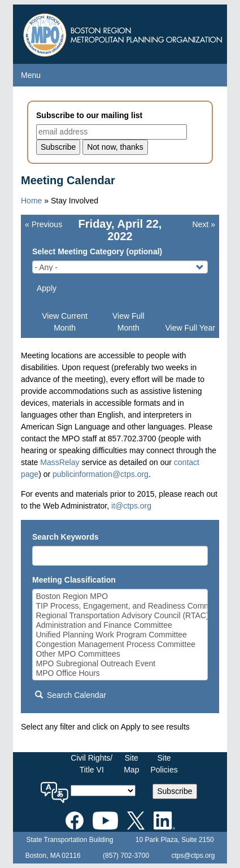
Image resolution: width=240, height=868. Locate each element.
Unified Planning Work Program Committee (120, 635)
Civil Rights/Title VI (91, 764)
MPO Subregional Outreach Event (120, 664)
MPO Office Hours (120, 673)
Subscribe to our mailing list (89, 115)
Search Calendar (71, 695)
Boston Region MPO (120, 596)
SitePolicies (164, 764)
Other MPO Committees (120, 654)
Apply (47, 288)
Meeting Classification (74, 580)
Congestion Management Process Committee (120, 645)
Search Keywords (66, 537)
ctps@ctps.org (193, 856)
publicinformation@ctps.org (101, 474)
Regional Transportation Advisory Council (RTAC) (120, 616)
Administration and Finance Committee (120, 625)
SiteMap (131, 764)
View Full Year (190, 328)
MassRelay (60, 462)
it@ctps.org (131, 506)
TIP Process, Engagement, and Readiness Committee (120, 606)
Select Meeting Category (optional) (97, 251)
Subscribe (174, 791)
